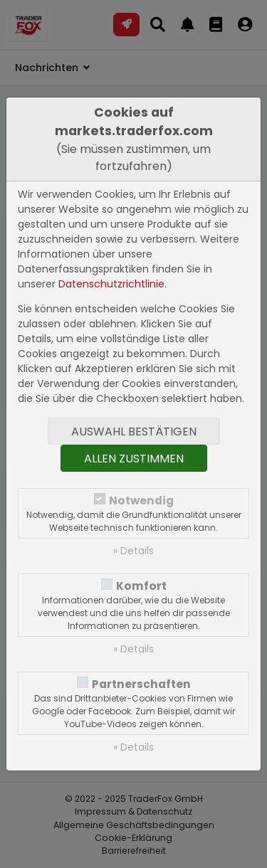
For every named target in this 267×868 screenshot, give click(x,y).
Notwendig (141, 501)
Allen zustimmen (134, 459)
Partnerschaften (141, 684)
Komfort (141, 586)
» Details (133, 551)
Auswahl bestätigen (134, 432)
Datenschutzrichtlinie (111, 284)
